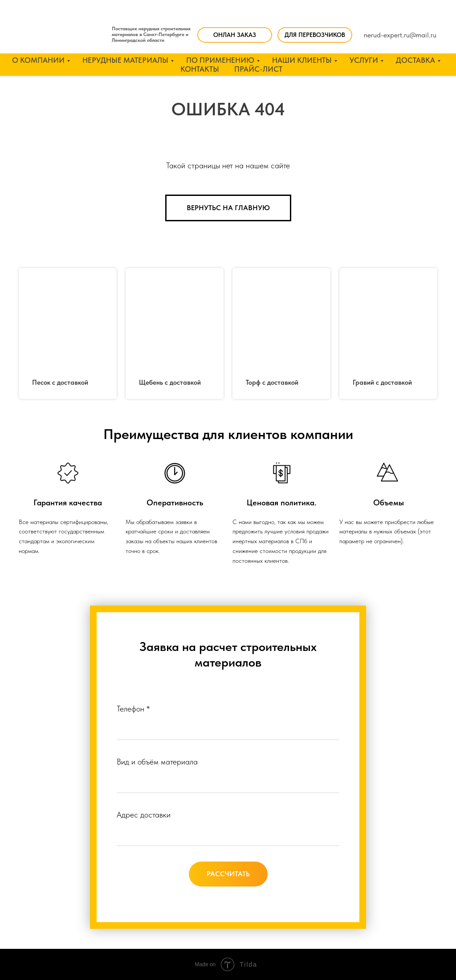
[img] (62, 33)
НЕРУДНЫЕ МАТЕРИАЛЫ (125, 60)
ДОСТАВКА (415, 60)
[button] (315, 35)
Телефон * (133, 709)
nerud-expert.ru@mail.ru (400, 35)
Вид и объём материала (157, 762)
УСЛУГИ (364, 60)
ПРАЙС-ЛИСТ (258, 69)
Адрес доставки (144, 815)
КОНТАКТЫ (200, 69)
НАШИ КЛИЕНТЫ (302, 60)
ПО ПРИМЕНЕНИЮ (220, 60)
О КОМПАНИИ (38, 60)
